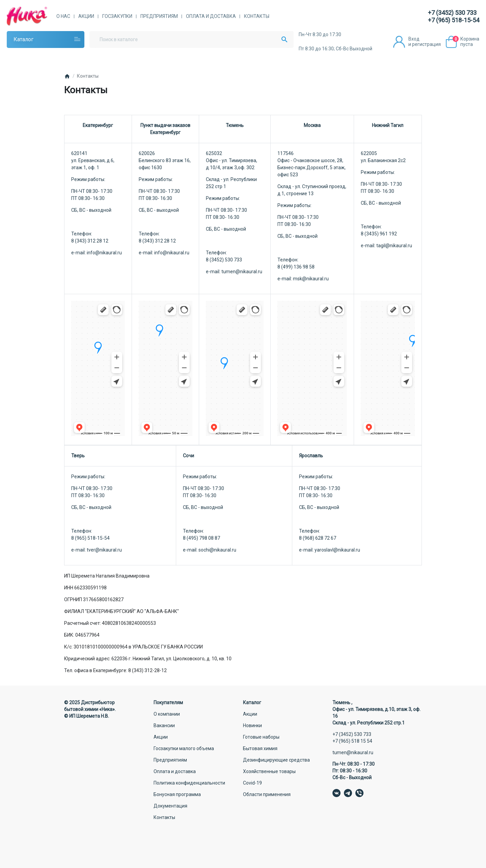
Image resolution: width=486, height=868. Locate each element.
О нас (63, 16)
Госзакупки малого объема (184, 748)
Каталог (23, 39)
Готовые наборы (261, 737)
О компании (167, 714)
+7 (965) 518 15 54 (352, 741)
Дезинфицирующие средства (276, 760)
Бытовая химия (260, 748)
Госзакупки (117, 16)
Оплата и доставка (211, 16)
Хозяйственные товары (269, 771)
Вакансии (164, 725)
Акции (86, 16)
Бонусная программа (177, 794)
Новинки (252, 725)
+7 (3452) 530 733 (452, 13)
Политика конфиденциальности (189, 783)
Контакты (257, 16)
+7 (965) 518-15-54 (454, 20)
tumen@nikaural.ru (353, 752)
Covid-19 (252, 783)
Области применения (267, 794)
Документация (170, 806)
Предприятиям (159, 16)
